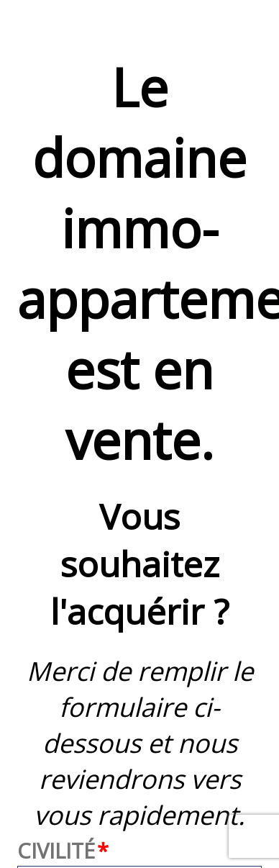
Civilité (56, 850)
